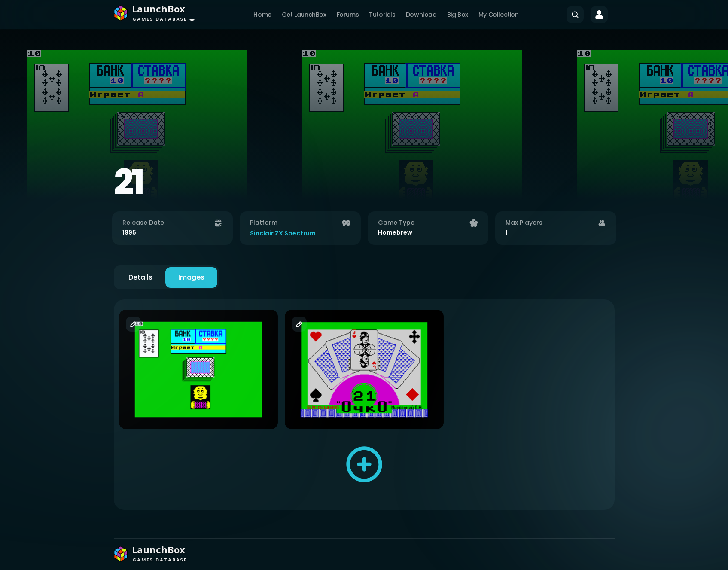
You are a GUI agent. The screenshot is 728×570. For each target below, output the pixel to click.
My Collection (499, 15)
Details (140, 277)
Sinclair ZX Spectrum (283, 233)
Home (262, 15)
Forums (348, 15)
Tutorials (382, 15)
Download (421, 15)
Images (191, 277)
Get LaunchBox (304, 15)
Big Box (458, 15)
